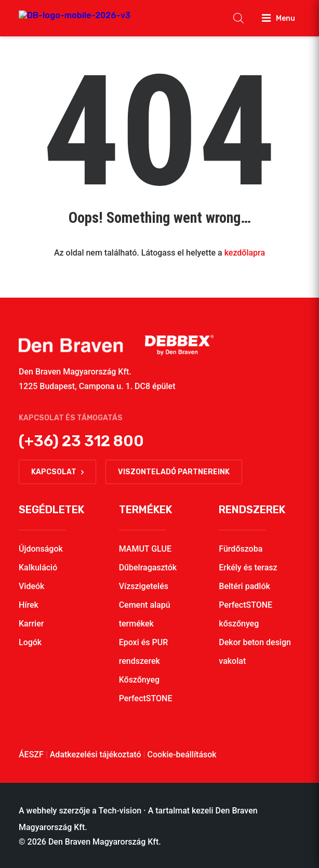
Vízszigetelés (144, 586)
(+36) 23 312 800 (81, 441)
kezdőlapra (245, 253)
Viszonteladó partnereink (174, 472)
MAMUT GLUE (145, 549)
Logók (30, 642)
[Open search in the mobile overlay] (238, 18)
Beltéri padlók (244, 586)
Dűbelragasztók (148, 567)
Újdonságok (41, 549)
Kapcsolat (57, 472)
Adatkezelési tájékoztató (96, 755)
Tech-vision (120, 811)
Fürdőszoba (241, 549)
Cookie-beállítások (182, 755)
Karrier (31, 624)
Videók (31, 586)
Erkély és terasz (248, 567)
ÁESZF (31, 755)
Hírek (29, 605)
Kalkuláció (38, 567)
